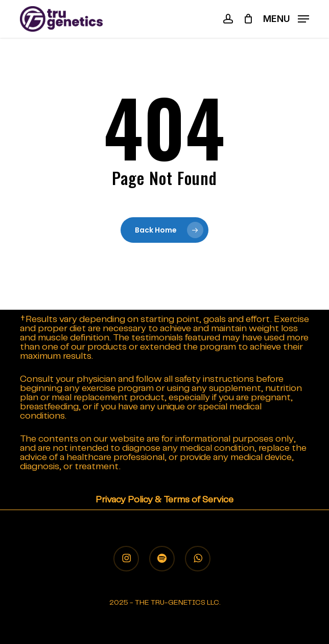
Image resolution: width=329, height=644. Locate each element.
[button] (286, 19)
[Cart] (248, 19)
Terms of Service (198, 500)
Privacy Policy (124, 500)
